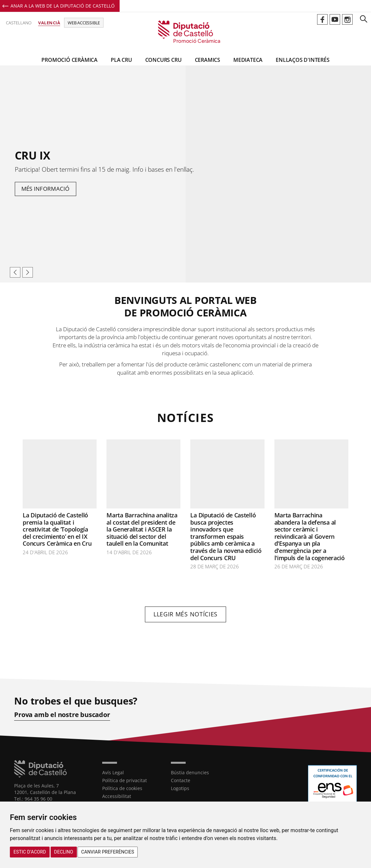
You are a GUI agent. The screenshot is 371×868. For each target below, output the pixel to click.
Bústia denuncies (190, 772)
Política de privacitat (125, 780)
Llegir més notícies (186, 614)
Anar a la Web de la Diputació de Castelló (63, 6)
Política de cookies (122, 788)
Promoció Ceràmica (70, 60)
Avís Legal (113, 772)
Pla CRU (121, 60)
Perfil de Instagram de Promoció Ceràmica (347, 19)
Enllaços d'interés (302, 60)
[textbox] (185, 335)
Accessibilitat (117, 796)
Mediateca (248, 60)
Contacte (181, 780)
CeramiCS (208, 60)
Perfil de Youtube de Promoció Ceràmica (335, 19)
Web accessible (84, 23)
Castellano (19, 23)
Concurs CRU (163, 60)
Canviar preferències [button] (108, 852)
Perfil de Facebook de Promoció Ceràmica (322, 19)
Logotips (180, 788)
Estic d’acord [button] (30, 852)
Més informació (46, 189)
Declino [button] (64, 852)
